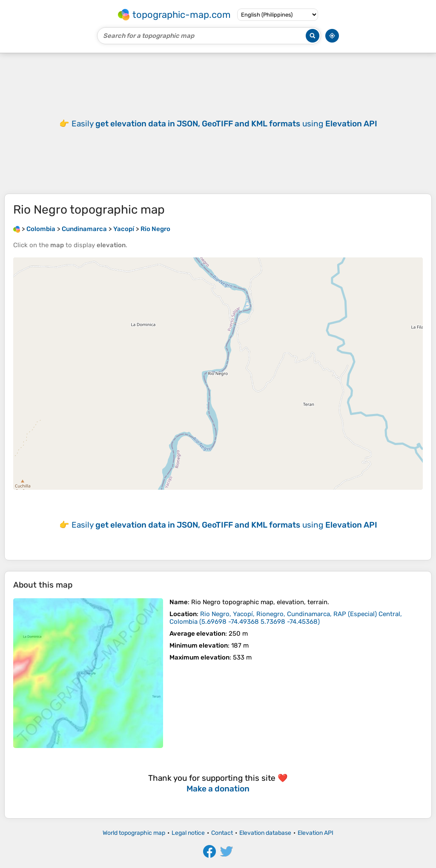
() (286, 618)
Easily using (224, 124)
